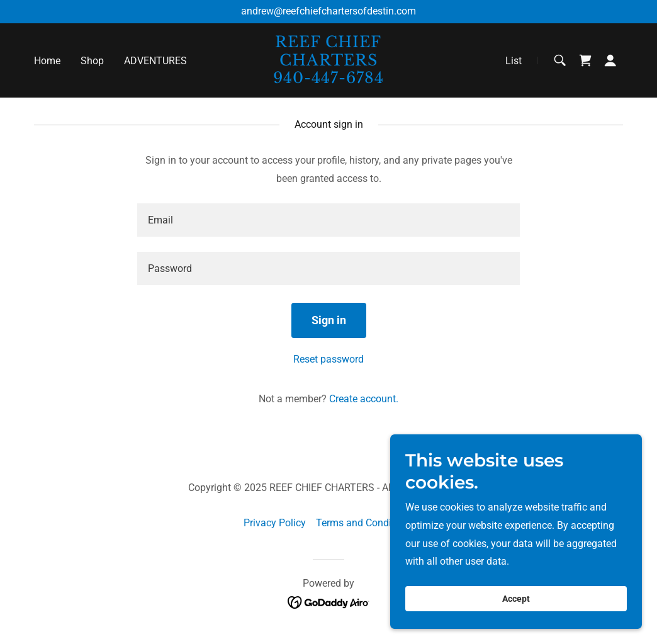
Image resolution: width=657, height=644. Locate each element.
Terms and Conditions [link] (365, 523)
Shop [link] (92, 61)
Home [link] (47, 61)
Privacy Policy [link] (275, 523)
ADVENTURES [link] (155, 61)
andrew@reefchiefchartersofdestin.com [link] (328, 11)
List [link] (514, 61)
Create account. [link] (364, 399)
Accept (516, 599)
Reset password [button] (328, 359)
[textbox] (328, 220)
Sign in (329, 320)
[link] (328, 80)
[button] (610, 60)
